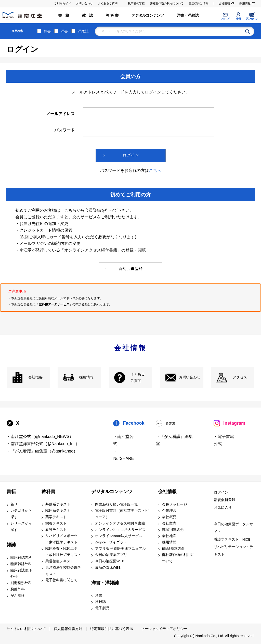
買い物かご (252, 19)
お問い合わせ (84, 3)
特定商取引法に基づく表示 (112, 629)
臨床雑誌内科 (21, 558)
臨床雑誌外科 (21, 564)
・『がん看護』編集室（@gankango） (42, 451)
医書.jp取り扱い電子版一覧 (116, 504)
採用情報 (245, 3)
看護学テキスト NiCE (232, 539)
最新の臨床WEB (108, 568)
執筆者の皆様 (136, 3)
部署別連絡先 (173, 530)
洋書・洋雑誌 (188, 15)
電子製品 (102, 608)
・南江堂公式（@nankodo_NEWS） (40, 437)
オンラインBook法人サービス (119, 536)
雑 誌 (88, 15)
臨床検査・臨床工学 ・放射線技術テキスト (63, 552)
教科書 (48, 492)
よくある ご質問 (138, 377)
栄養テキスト (56, 523)
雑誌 (11, 545)
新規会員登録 (225, 500)
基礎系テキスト (58, 504)
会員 (238, 19)
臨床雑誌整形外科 (21, 574)
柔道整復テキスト (60, 561)
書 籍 (64, 15)
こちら (155, 170)
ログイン (221, 492)
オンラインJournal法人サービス (120, 530)
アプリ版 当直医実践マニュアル (121, 549)
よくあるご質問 (108, 3)
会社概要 (35, 377)
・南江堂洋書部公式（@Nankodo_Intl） (43, 444)
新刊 (14, 504)
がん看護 (18, 596)
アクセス (240, 377)
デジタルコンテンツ (148, 15)
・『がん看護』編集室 (174, 440)
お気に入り (223, 508)
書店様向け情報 (198, 3)
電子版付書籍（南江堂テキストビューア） (122, 514)
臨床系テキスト (58, 511)
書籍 (11, 492)
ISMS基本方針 (173, 549)
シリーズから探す (21, 527)
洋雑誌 (83, 31)
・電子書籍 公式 (224, 440)
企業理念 (169, 511)
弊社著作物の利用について (167, 3)
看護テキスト (56, 530)
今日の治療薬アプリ (111, 555)
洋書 (64, 31)
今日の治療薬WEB (110, 561)
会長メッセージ (175, 504)
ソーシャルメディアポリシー (164, 629)
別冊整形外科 (21, 583)
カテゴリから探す (21, 514)
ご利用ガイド (62, 3)
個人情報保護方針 (68, 629)
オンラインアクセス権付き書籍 (120, 523)
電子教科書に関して (61, 580)
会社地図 (169, 536)
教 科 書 (112, 15)
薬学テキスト (56, 517)
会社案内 (169, 523)
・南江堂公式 (123, 440)
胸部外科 (18, 589)
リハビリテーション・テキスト (233, 551)
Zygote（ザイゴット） (113, 542)
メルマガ (225, 19)
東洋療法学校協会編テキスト (63, 571)
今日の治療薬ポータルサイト (233, 528)
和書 (47, 31)
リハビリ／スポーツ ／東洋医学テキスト (61, 539)
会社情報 (224, 3)
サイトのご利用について (26, 629)
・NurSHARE (123, 455)
